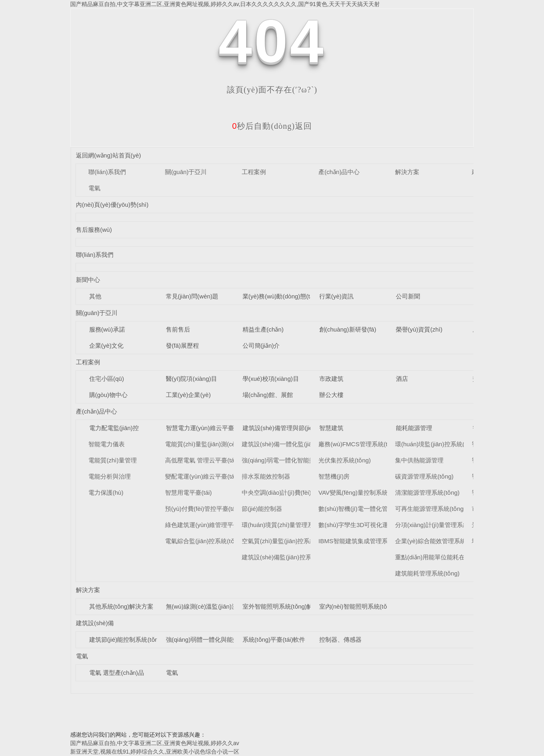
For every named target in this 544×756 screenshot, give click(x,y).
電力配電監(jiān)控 (114, 428)
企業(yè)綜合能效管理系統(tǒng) (439, 541)
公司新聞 (408, 296)
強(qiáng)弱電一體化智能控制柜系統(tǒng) (299, 460)
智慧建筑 (331, 428)
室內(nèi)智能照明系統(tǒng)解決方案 (370, 606)
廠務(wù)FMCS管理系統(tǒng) (359, 444)
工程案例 (254, 172)
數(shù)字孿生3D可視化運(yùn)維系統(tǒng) (377, 525)
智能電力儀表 (107, 444)
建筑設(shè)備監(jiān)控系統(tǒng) (288, 557)
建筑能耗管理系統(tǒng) (427, 573)
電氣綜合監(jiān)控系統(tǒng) (204, 541)
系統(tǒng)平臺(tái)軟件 (274, 639)
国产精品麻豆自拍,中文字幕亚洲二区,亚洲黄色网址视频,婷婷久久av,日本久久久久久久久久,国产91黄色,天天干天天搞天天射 (225, 4)
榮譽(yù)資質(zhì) (419, 329)
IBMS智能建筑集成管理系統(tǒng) (364, 541)
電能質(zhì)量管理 (113, 460)
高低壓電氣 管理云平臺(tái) (201, 460)
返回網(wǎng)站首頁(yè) (108, 155)
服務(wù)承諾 (107, 329)
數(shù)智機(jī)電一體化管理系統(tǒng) (370, 509)
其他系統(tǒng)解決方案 (121, 606)
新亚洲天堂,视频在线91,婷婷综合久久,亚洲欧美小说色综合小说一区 (155, 752)
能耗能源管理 (414, 428)
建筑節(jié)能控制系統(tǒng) (127, 639)
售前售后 (178, 329)
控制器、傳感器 (340, 639)
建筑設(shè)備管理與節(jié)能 (282, 428)
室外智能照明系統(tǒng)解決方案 (287, 606)
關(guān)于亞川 (186, 172)
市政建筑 (331, 379)
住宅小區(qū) (107, 379)
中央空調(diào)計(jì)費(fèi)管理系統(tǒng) (297, 492)
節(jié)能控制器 (262, 509)
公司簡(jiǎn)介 (261, 345)
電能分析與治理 (110, 476)
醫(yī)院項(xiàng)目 (192, 379)
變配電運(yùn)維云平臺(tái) (201, 476)
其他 (95, 296)
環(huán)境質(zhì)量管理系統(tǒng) (289, 525)
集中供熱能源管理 (419, 460)
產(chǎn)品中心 (339, 172)
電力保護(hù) (106, 492)
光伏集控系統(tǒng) (345, 460)
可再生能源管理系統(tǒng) (430, 509)
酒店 (402, 379)
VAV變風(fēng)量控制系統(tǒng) (361, 492)
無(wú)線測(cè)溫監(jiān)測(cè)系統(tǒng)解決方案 (233, 606)
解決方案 (407, 172)
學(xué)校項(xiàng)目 (271, 379)
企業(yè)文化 (107, 345)
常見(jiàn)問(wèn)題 (192, 296)
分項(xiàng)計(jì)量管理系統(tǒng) (440, 525)
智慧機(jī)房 (334, 476)
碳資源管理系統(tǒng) (424, 476)
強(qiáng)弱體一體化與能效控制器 (212, 639)
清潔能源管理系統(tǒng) (427, 492)
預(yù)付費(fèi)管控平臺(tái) (202, 509)
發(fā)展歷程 (183, 345)
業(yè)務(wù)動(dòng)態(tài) (280, 296)
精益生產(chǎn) (263, 329)
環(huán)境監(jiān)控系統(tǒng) (437, 444)
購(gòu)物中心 (108, 395)
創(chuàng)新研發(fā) (348, 329)
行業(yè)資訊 (337, 296)
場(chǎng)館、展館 (268, 395)
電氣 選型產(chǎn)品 (117, 673)
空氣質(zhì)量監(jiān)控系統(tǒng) (287, 541)
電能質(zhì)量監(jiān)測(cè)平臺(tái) (212, 444)
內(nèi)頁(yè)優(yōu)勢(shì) (112, 205)
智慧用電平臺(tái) (188, 492)
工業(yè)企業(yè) (188, 395)
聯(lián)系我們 (107, 172)
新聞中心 (88, 280)
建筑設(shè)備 (95, 623)
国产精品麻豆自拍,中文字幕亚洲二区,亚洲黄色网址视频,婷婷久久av (155, 743)
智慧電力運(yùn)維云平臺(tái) (205, 428)
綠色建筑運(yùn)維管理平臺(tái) (207, 525)
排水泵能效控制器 (266, 476)
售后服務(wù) (94, 230)
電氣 (94, 188)
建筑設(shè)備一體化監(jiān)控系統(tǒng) (297, 444)
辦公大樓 (331, 395)
